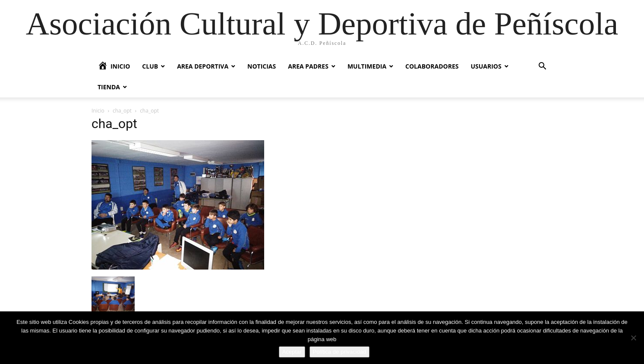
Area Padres (308, 66)
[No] (633, 338)
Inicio (98, 111)
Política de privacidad (340, 352)
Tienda (109, 87)
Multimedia (367, 66)
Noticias (262, 66)
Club (150, 66)
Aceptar (292, 352)
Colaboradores (432, 66)
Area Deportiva (203, 66)
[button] (542, 67)
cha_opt (122, 111)
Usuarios (486, 66)
